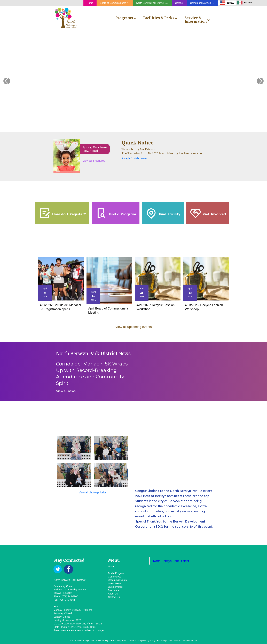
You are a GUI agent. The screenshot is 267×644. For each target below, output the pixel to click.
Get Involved (115, 577)
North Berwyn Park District (171, 561)
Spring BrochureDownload (95, 149)
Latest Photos (115, 587)
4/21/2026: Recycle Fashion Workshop (156, 307)
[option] (245, 3)
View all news (66, 391)
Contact (179, 3)
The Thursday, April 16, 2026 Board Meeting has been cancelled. (163, 153)
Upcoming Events (117, 580)
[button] (115, 3)
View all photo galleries (93, 492)
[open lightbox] (74, 448)
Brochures (113, 590)
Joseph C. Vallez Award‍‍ (135, 158)
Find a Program (116, 573)
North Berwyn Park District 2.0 (152, 3)
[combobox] (227, 3)
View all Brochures (94, 161)
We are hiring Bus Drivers (138, 149)
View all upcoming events (133, 327)
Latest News (115, 583)
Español (245, 3)
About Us (113, 594)
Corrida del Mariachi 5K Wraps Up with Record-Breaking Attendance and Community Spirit (92, 373)
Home (90, 3)
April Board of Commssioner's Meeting (108, 311)
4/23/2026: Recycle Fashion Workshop (204, 307)
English (227, 3)
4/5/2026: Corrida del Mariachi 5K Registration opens (60, 307)
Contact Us (114, 597)
